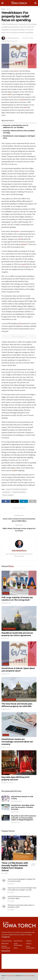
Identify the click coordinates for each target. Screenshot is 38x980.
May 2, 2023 (5, 638)
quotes (17, 231)
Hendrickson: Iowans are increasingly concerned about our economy (17, 742)
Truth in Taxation (8, 495)
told (20, 239)
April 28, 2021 (15, 812)
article (16, 71)
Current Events (7, 941)
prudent (15, 470)
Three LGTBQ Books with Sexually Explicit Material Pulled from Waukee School (15, 867)
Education (5, 943)
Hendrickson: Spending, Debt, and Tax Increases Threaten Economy (23, 807)
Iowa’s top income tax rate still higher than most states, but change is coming (22, 889)
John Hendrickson (13, 38)
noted (26, 107)
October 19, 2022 (28, 38)
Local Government (18, 944)
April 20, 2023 (6, 709)
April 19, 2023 (6, 747)
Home (3, 9)
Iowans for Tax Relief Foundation (16, 489)
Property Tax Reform (19, 492)
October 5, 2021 (16, 822)
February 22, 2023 (7, 783)
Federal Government (6, 947)
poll (19, 324)
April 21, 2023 (6, 674)
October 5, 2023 (6, 603)
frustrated (22, 100)
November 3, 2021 (16, 801)
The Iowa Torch (10, 976)
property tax (6, 492)
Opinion (9, 9)
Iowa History (18, 941)
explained (23, 244)
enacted (24, 264)
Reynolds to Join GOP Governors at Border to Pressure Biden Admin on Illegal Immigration (24, 818)
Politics (6, 593)
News (16, 948)
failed (9, 94)
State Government (9, 629)
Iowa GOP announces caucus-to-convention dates (19, 898)
